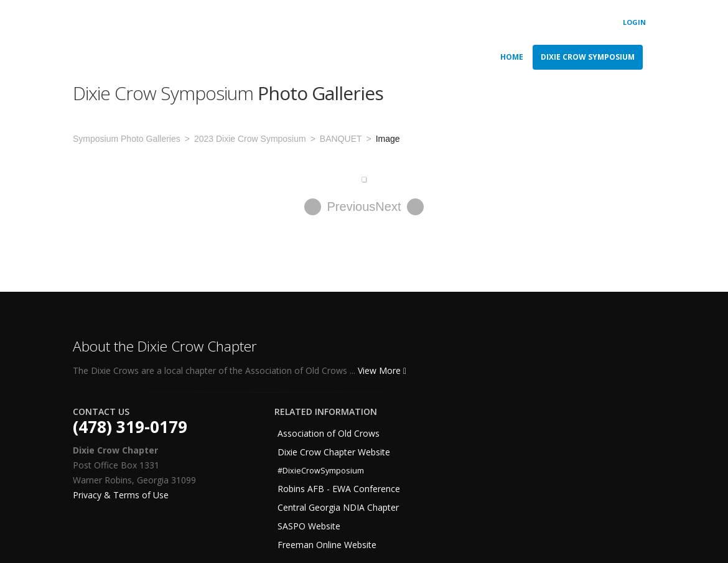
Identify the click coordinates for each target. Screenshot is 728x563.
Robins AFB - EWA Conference (339, 489)
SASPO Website (309, 526)
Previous (340, 207)
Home (512, 57)
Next (399, 207)
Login (634, 22)
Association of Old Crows (329, 433)
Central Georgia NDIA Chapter (338, 507)
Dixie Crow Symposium (588, 57)
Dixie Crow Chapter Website (334, 452)
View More (382, 370)
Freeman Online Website (327, 545)
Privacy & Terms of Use (121, 495)
